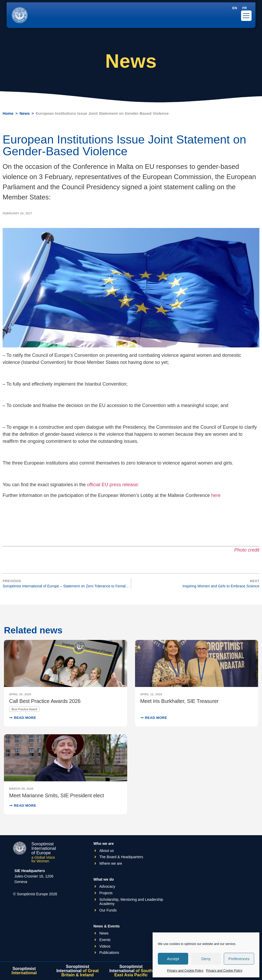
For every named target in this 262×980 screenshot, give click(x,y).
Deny (206, 959)
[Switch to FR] (245, 8)
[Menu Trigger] (246, 16)
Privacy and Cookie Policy (185, 971)
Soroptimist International (77, 971)
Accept (173, 959)
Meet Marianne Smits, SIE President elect (57, 795)
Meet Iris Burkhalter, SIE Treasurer (180, 701)
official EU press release (113, 485)
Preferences (239, 959)
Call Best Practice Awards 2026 (45, 701)
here (216, 495)
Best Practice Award (24, 709)
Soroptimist (24, 971)
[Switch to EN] (235, 8)
